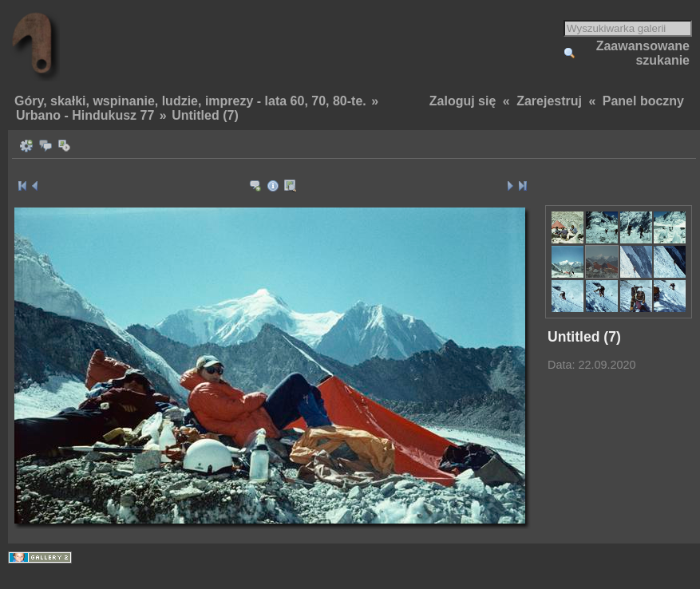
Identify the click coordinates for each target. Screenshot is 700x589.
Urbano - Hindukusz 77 (85, 115)
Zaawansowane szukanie (643, 53)
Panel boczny (643, 101)
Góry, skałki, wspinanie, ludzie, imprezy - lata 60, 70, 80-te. (190, 101)
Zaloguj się (463, 101)
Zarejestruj (549, 101)
